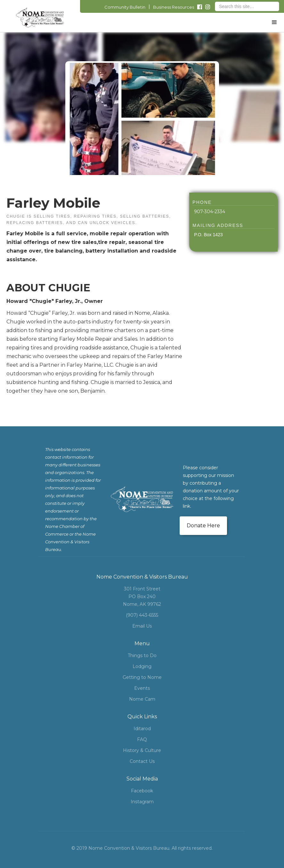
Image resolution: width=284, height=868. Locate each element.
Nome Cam (142, 699)
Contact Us (142, 761)
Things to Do (142, 655)
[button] (274, 22)
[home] (40, 18)
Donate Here (203, 526)
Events (142, 688)
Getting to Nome (142, 677)
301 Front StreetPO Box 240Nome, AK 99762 (142, 597)
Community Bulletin (125, 7)
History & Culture (142, 750)
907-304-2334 (210, 212)
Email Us (142, 626)
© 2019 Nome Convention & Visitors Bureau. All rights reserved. (142, 848)
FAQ (142, 739)
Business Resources (174, 7)
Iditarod (142, 729)
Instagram (142, 802)
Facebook (142, 791)
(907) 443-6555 (142, 615)
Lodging (142, 666)
